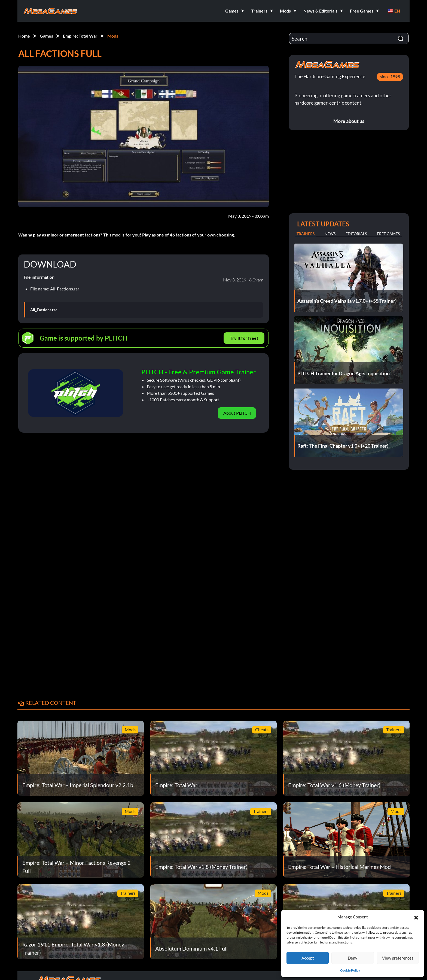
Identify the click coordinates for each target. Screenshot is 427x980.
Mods (113, 36)
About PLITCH (237, 413)
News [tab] (330, 234)
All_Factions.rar (44, 310)
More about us (349, 121)
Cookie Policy (350, 970)
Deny (353, 958)
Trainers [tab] (306, 234)
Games (46, 36)
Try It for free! (244, 338)
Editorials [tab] (356, 234)
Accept (308, 958)
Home (24, 36)
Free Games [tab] (388, 234)
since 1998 (390, 76)
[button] (416, 917)
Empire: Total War (80, 36)
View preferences (398, 958)
